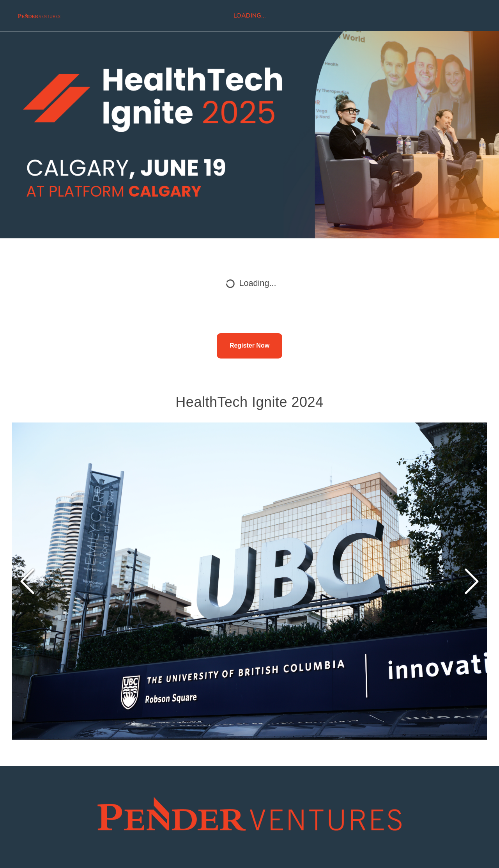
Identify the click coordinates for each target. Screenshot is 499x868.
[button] (249, 581)
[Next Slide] (472, 581)
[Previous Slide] (27, 581)
